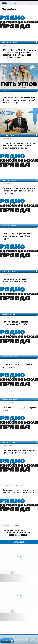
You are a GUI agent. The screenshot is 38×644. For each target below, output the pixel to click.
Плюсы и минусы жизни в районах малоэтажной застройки (19, 452)
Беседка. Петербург (9, 135)
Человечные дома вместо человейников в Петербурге (16, 323)
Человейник (9, 9)
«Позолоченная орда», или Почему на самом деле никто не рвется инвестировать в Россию (19, 145)
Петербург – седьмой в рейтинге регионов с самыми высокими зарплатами (19, 191)
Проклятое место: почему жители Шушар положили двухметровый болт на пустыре (19, 100)
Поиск (31, 3)
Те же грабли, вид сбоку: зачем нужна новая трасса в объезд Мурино (17, 236)
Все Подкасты (19, 542)
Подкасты (30, 642)
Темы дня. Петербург (9, 181)
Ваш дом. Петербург (9, 314)
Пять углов (6, 90)
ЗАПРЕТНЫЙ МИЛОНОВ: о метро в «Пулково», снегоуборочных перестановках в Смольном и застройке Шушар (19, 54)
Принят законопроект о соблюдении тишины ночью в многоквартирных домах (17, 532)
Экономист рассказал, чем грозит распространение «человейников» (19, 491)
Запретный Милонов (9, 42)
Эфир (35, 642)
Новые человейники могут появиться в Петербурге (16, 280)
